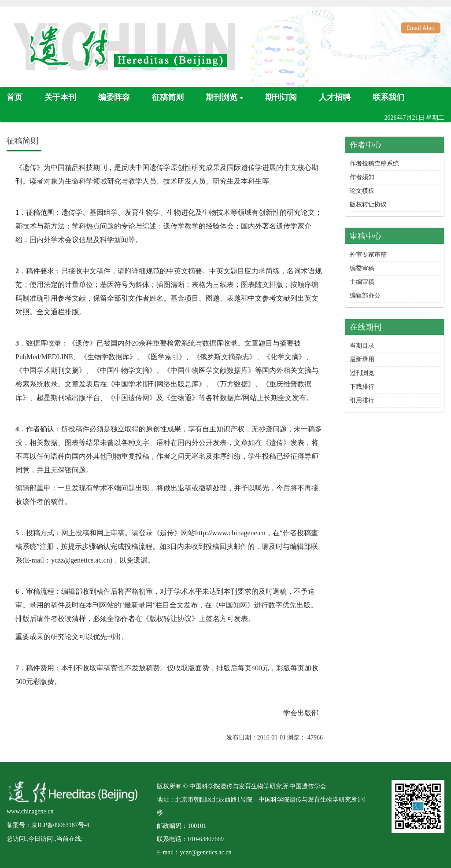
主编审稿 (362, 282)
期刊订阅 (281, 97)
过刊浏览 (362, 373)
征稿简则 (168, 97)
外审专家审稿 (368, 255)
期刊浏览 (224, 97)
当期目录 (362, 346)
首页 (15, 97)
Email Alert (421, 28)
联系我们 (388, 97)
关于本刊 (60, 97)
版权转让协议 (368, 204)
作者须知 (362, 177)
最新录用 (362, 359)
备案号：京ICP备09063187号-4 (48, 825)
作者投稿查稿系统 (374, 164)
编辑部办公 (365, 296)
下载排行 (362, 387)
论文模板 (362, 191)
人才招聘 (335, 97)
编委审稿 (362, 268)
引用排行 (362, 400)
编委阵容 (114, 97)
